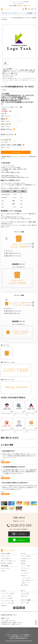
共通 (5, 462)
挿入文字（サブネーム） (8, 129)
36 (23, 411)
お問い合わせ (24, 596)
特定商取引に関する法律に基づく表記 (23, 632)
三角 (15, 80)
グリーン (19, 78)
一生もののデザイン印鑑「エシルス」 (19, 624)
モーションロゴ (6, 140)
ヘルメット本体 (26, 578)
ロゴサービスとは (6, 556)
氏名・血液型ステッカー (28, 580)
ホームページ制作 (25, 566)
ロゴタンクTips (5, 568)
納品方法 (4, 119)
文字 (11, 80)
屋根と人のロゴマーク (7, 430)
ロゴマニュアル (6, 124)
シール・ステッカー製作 (7, 594)
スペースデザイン (25, 573)
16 (36, 428)
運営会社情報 (12, 631)
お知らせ (3, 571)
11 (36, 411)
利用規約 (8, 632)
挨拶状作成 (24, 570)
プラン (4, 114)
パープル (24, 78)
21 (11, 411)
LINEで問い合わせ (19, 540)
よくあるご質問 (25, 594)
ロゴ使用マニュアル (26, 559)
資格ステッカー (26, 583)
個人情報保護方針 (23, 631)
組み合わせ (25, 80)
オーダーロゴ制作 (25, 556)
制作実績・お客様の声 (7, 563)
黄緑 (11, 78)
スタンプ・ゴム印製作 (7, 598)
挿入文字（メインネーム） (8, 134)
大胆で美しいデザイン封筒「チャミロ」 (19, 622)
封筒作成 (23, 563)
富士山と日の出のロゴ (7, 413)
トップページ (4, 18)
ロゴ (5, 478)
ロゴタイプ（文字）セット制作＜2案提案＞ (13, 145)
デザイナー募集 (25, 603)
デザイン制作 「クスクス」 (19, 621)
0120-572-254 (19, 525)
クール (31, 80)
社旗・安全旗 (24, 585)
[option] (19, 41)
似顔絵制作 (4, 605)
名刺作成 (23, 561)
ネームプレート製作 (6, 596)
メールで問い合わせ (19, 534)
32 (23, 428)
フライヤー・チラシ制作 (7, 603)
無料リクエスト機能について (8, 561)
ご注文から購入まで (6, 559)
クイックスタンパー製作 (7, 601)
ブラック (31, 78)
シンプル (20, 80)
